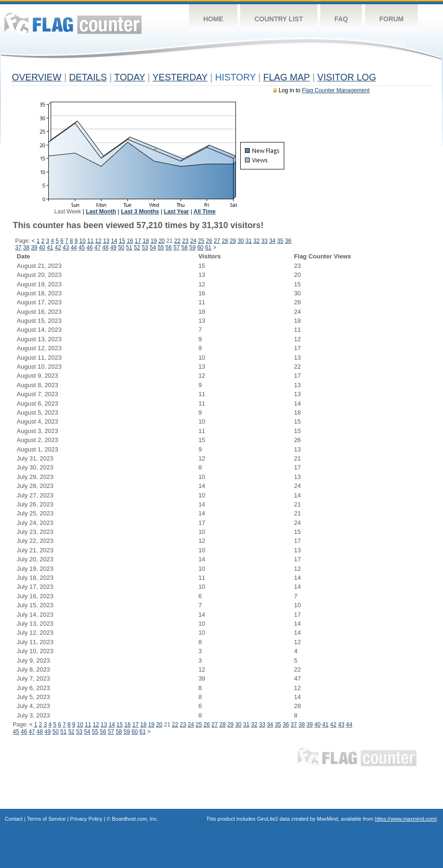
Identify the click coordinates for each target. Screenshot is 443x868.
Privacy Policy (86, 819)
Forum (391, 19)
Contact (14, 819)
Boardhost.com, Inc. (135, 819)
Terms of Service (46, 819)
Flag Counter (73, 23)
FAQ (341, 19)
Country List (279, 19)
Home (213, 19)
